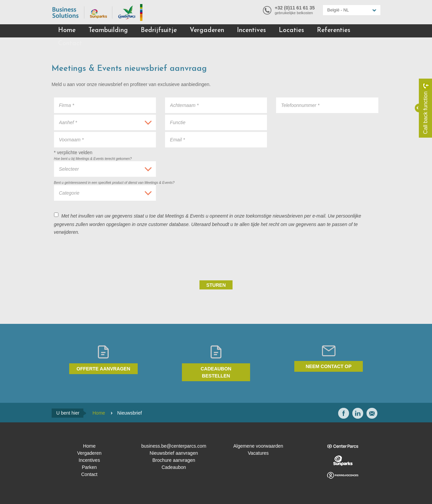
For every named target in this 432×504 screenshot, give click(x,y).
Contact (70, 44)
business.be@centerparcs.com (174, 446)
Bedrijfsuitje (159, 31)
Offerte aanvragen (103, 369)
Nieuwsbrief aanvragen (174, 453)
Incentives (251, 31)
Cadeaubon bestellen (216, 372)
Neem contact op (329, 366)
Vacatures (258, 453)
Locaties (291, 31)
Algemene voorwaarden (258, 446)
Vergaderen (207, 31)
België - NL (338, 10)
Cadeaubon (174, 467)
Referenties (334, 31)
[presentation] (327, 257)
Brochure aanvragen (174, 460)
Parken (89, 467)
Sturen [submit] (216, 285)
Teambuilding (108, 31)
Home (67, 31)
